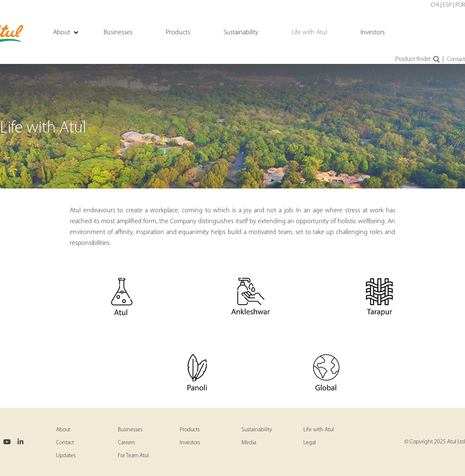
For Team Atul (133, 456)
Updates (66, 456)
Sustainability (257, 430)
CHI (435, 5)
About (63, 430)
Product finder (418, 60)
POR (460, 5)
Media (249, 443)
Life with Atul (319, 430)
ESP (447, 5)
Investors (190, 443)
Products (190, 430)
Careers (126, 443)
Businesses (130, 430)
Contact (456, 60)
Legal (310, 443)
